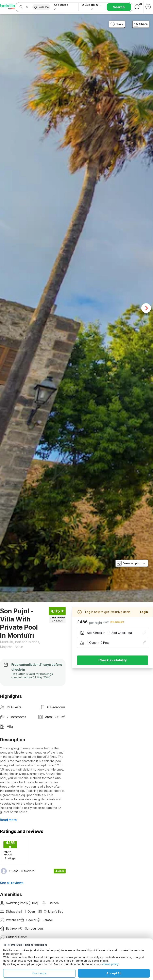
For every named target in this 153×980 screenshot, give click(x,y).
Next (146, 308)
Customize (39, 973)
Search (119, 7)
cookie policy (110, 964)
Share (141, 24)
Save (117, 24)
